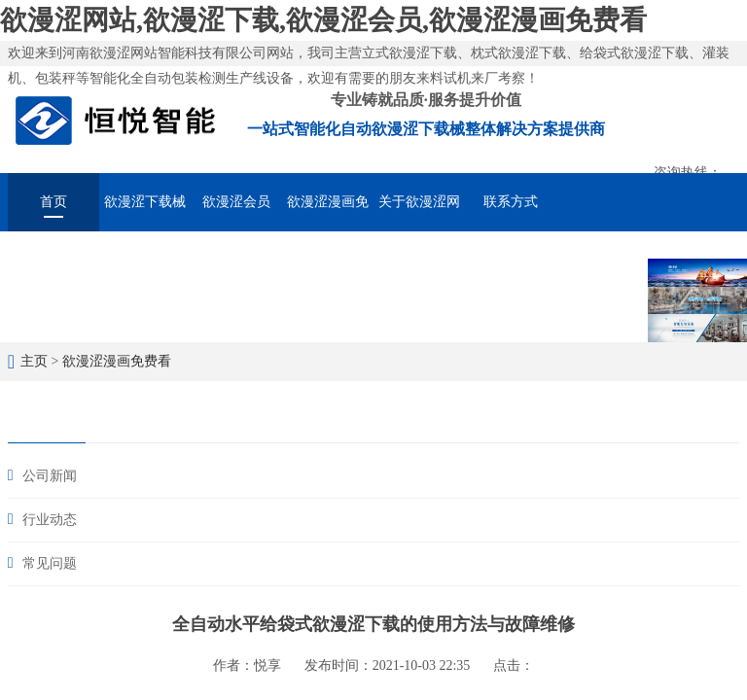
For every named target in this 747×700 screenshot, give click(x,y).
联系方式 (511, 202)
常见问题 (50, 563)
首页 (53, 202)
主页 (34, 361)
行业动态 (50, 520)
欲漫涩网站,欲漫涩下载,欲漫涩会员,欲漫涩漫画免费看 (323, 20)
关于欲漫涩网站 (419, 213)
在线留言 (602, 256)
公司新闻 (50, 476)
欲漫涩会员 (236, 202)
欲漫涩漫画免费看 (328, 213)
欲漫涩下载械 (145, 202)
